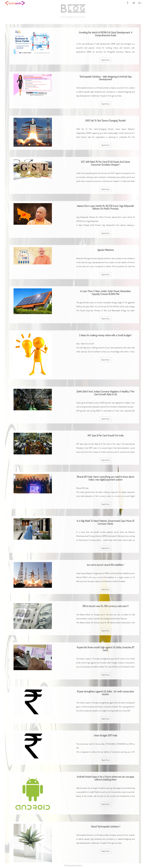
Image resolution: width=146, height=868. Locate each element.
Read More (106, 60)
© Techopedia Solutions (73, 865)
